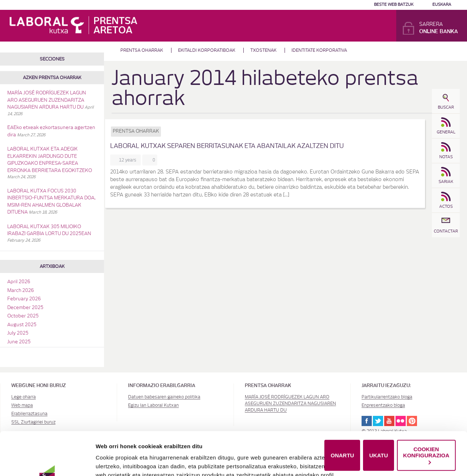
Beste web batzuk (394, 5)
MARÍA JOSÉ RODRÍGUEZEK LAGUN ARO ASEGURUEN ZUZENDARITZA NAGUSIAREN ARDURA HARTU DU (47, 100)
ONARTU (342, 415)
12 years (129, 160)
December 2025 (25, 308)
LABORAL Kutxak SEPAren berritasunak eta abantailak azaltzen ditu (227, 146)
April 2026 (19, 282)
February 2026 (24, 299)
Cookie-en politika (250, 461)
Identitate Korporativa (319, 50)
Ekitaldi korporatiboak (207, 50)
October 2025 (23, 316)
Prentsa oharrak (142, 50)
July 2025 (18, 333)
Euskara (442, 5)
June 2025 (19, 342)
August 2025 (22, 325)
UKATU (379, 415)
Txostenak (263, 50)
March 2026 (21, 291)
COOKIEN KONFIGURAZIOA (426, 414)
